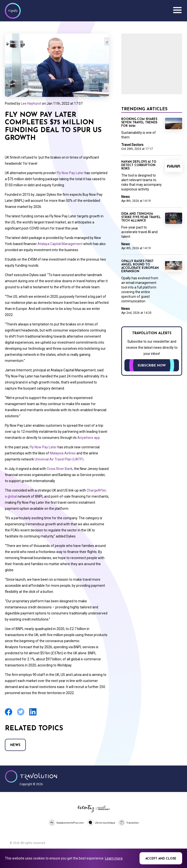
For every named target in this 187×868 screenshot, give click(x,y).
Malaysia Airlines (62, 453)
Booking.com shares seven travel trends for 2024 (139, 123)
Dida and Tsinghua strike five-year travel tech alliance (141, 217)
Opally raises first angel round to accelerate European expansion (140, 266)
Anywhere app (88, 438)
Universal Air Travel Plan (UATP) (59, 459)
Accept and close (161, 859)
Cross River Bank (60, 469)
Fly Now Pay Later (70, 173)
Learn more (114, 858)
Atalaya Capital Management (60, 244)
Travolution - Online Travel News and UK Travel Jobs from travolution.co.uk (31, 776)
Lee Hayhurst (31, 103)
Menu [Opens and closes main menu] (177, 10)
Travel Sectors (132, 145)
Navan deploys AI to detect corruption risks (139, 165)
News (15, 745)
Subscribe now (152, 366)
